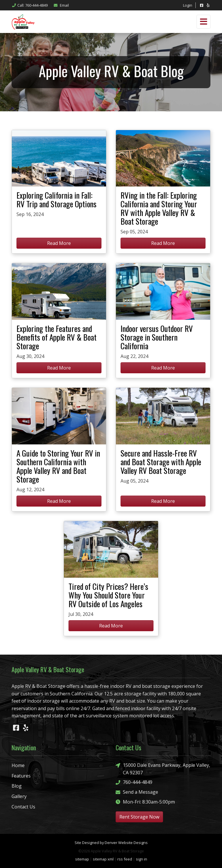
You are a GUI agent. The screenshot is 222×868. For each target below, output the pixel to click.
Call (30, 5)
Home (18, 765)
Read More (59, 243)
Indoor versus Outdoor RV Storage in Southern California (157, 337)
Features (21, 776)
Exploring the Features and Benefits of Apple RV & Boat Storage (57, 337)
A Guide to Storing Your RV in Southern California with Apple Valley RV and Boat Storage (58, 466)
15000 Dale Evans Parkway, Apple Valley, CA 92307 (163, 769)
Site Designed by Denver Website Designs (111, 843)
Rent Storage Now (139, 817)
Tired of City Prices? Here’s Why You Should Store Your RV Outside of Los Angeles (108, 595)
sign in (141, 859)
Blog (17, 786)
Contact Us (23, 807)
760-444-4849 (134, 783)
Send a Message (137, 792)
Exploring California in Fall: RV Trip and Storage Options (57, 200)
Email (61, 5)
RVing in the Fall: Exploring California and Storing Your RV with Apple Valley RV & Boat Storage (159, 208)
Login (188, 5)
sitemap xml (103, 859)
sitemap (82, 859)
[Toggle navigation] (203, 22)
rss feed (125, 859)
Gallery (19, 796)
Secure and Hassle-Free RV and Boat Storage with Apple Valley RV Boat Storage (161, 462)
